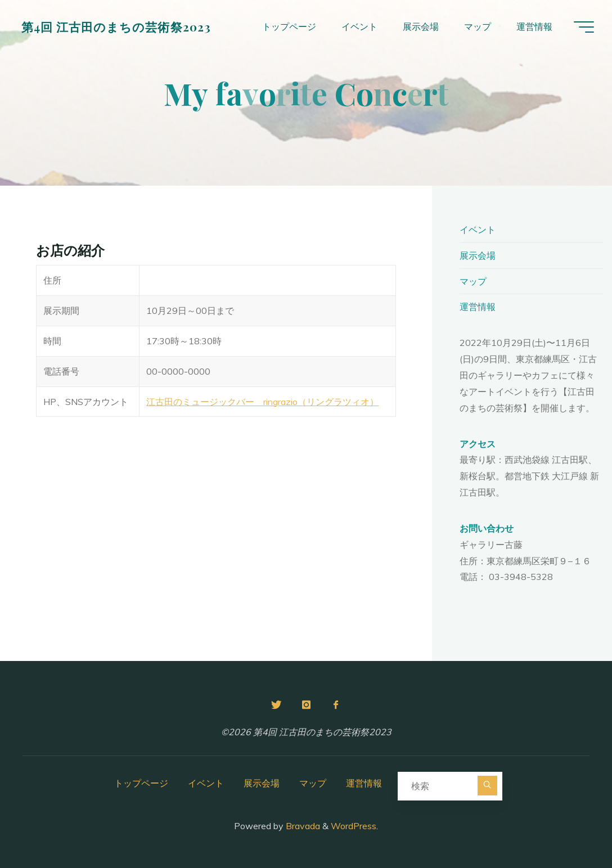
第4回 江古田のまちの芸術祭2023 (116, 26)
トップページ (141, 783)
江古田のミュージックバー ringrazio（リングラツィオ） (262, 402)
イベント (478, 230)
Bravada (302, 826)
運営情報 (478, 307)
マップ (473, 281)
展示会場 (478, 255)
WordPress (354, 826)
